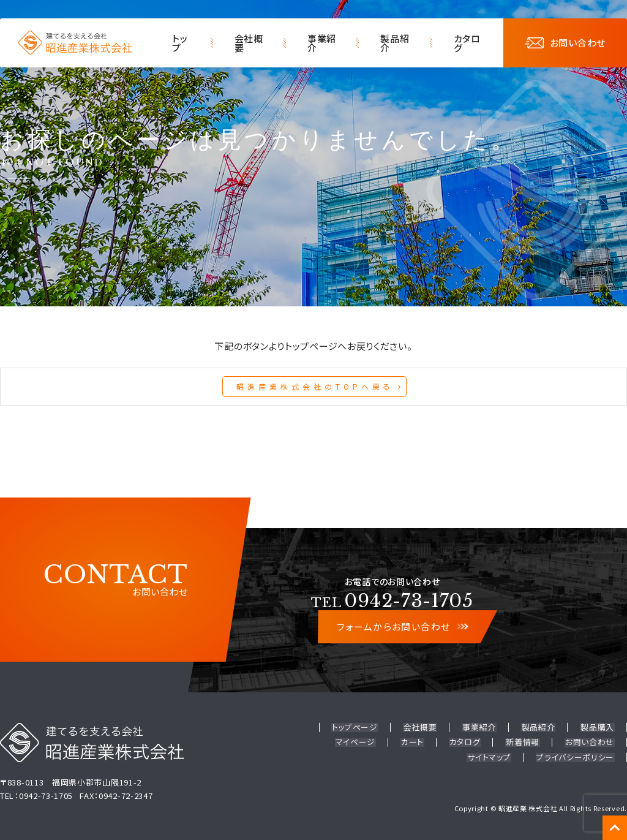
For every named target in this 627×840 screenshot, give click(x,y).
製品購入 (598, 728)
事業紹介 (322, 43)
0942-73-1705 (392, 601)
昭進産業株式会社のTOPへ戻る (315, 386)
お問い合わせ (565, 43)
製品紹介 (395, 43)
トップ (180, 43)
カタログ (467, 43)
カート (416, 742)
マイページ (361, 742)
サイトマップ (491, 756)
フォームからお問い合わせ (402, 627)
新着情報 (524, 742)
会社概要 (249, 43)
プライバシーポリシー (576, 756)
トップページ (360, 728)
